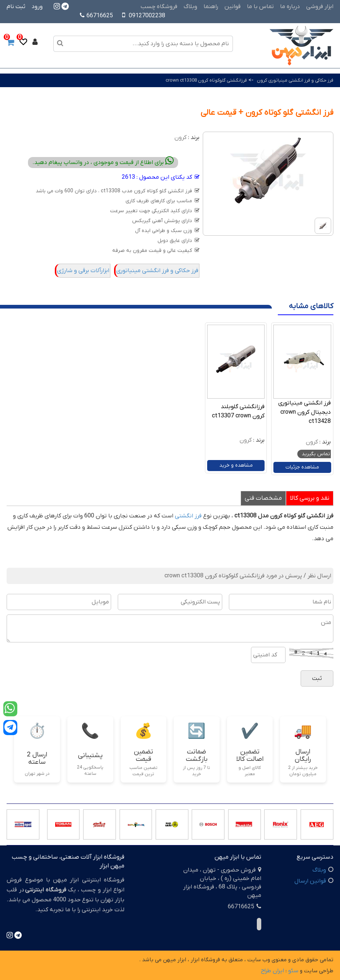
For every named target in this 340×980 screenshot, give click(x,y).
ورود (37, 7)
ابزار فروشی (320, 7)
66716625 (96, 16)
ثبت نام (16, 7)
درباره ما (290, 7)
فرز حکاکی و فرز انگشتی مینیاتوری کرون (295, 80)
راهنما (211, 7)
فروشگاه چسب (159, 7)
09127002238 (147, 16)
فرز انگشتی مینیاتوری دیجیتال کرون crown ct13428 (304, 412)
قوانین (233, 7)
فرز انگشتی (188, 516)
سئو (293, 971)
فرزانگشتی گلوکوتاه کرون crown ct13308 (206, 80)
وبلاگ (190, 7)
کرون (180, 138)
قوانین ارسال (310, 881)
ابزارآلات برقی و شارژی (83, 271)
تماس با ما (260, 7)
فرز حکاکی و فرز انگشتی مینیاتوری (157, 271)
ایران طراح (272, 971)
